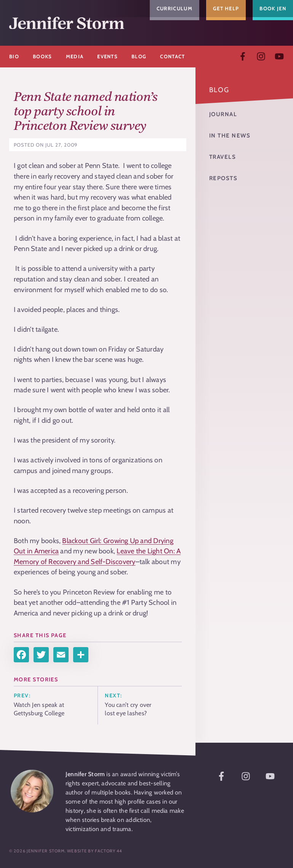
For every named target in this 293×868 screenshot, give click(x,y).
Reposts (223, 178)
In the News (230, 136)
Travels (223, 157)
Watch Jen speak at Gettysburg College (39, 709)
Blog (219, 90)
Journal (223, 114)
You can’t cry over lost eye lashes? (128, 709)
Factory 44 (108, 851)
